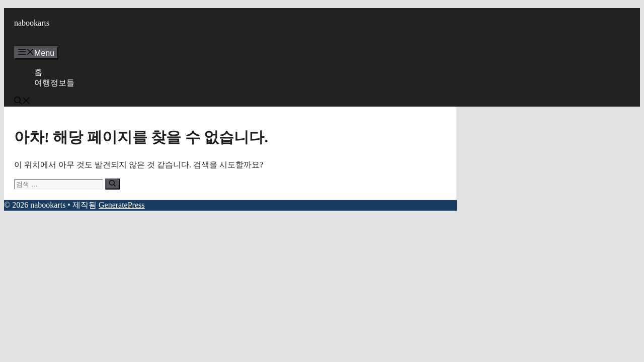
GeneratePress (122, 205)
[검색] (112, 184)
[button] (22, 102)
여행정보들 (54, 83)
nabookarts (32, 23)
